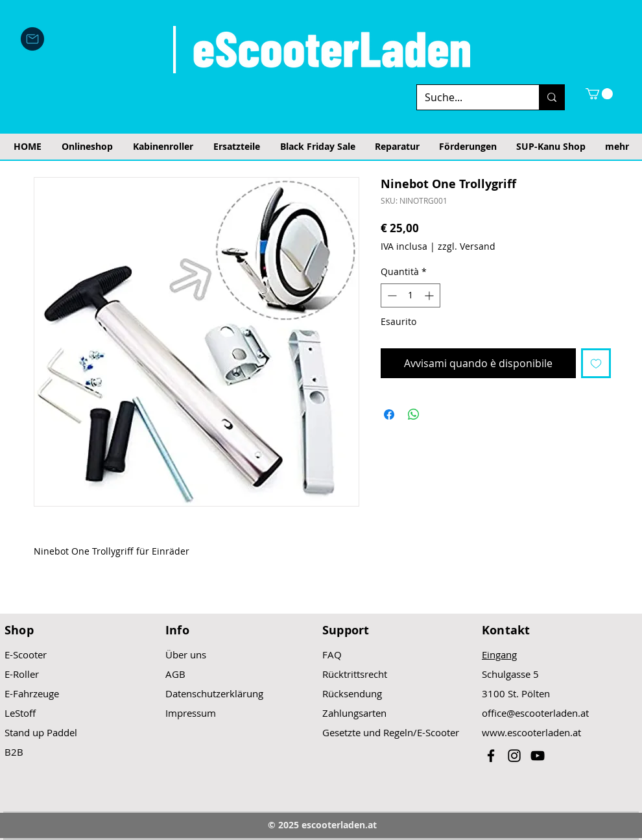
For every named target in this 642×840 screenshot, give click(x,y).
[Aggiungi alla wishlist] (596, 363)
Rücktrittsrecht (355, 674)
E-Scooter (26, 654)
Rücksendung (352, 693)
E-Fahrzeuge (32, 693)
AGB (175, 674)
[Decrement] (391, 295)
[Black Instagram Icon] (514, 756)
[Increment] (430, 295)
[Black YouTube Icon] (538, 756)
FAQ (332, 654)
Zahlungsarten (354, 713)
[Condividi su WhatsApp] (414, 414)
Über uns (186, 654)
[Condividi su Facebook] (389, 414)
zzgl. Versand (467, 246)
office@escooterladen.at (535, 713)
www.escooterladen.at (531, 732)
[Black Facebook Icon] (491, 756)
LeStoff (20, 713)
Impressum (191, 713)
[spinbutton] (410, 295)
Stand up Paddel (41, 732)
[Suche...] (468, 97)
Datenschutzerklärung (214, 693)
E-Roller (22, 674)
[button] (599, 94)
